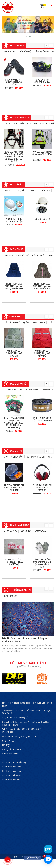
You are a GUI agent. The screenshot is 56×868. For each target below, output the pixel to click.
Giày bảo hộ (25, 52)
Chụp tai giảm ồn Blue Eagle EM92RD (42, 488)
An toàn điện (10, 531)
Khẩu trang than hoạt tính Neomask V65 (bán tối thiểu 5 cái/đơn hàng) (14, 423)
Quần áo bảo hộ (12, 323)
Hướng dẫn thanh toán (12, 749)
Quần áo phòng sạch (34, 323)
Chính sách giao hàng (12, 771)
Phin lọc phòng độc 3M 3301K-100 (42, 419)
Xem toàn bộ (10, 596)
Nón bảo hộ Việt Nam (39, 191)
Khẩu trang (33, 390)
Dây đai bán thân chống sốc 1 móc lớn (42, 154)
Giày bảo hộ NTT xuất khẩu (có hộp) (14, 82)
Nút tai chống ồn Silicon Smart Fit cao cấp (14, 488)
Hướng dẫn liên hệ (10, 754)
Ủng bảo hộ (10, 52)
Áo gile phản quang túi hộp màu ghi (14, 353)
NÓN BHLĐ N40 (42, 219)
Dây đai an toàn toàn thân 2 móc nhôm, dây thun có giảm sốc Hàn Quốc (14, 157)
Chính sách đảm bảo (11, 775)
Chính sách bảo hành (12, 767)
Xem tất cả (40, 531)
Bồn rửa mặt (39, 255)
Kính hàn (8, 255)
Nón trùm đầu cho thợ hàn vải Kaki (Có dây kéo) (14, 286)
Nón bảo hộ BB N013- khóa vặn (14, 220)
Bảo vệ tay (26, 531)
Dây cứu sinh (10, 124)
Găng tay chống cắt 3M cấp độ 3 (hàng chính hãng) (42, 563)
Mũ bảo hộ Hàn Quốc (14, 191)
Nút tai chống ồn (36, 457)
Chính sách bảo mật (11, 780)
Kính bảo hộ (23, 255)
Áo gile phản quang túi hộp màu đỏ (42, 353)
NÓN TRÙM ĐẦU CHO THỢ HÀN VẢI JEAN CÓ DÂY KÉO (42, 286)
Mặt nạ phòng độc (13, 390)
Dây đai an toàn (29, 124)
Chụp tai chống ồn (13, 457)
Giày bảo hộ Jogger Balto (42, 81)
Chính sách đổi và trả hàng (14, 762)
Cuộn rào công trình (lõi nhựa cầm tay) (14, 562)
